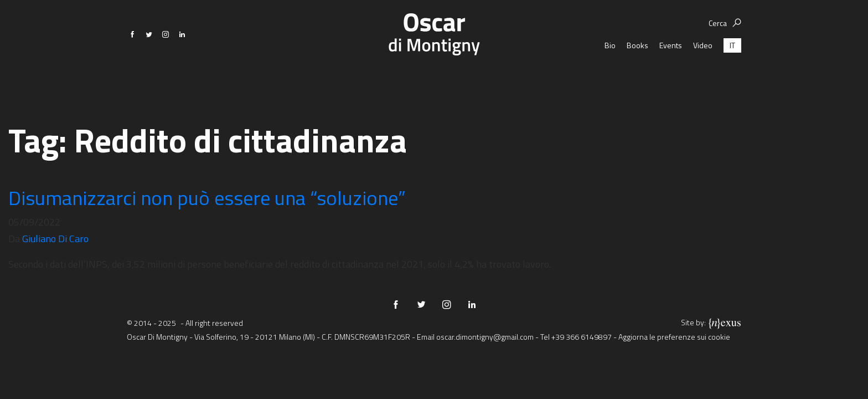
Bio (610, 77)
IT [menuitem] (732, 77)
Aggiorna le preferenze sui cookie (674, 337)
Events (671, 77)
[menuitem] (732, 77)
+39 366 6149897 (582, 337)
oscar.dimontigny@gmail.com (485, 337)
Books (637, 77)
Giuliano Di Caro (55, 239)
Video (703, 77)
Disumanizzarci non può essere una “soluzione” (207, 198)
